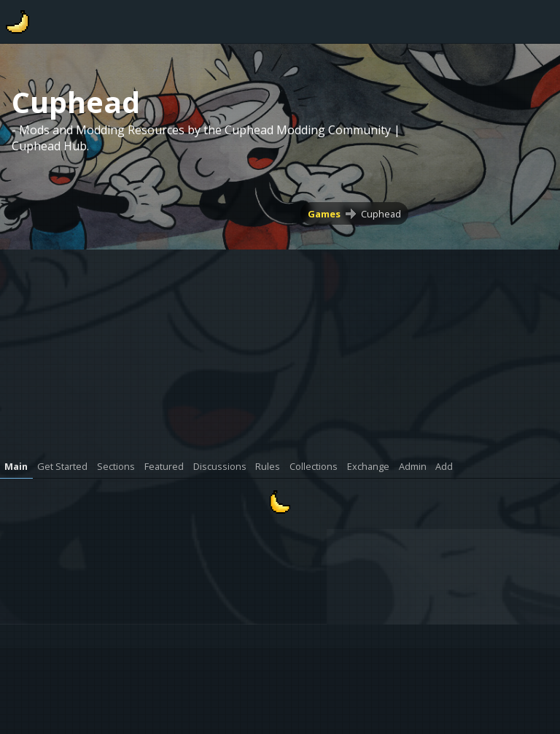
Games (324, 214)
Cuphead (381, 214)
